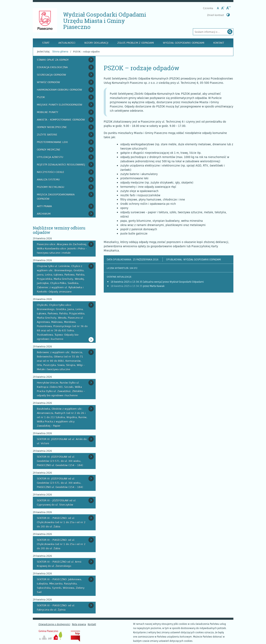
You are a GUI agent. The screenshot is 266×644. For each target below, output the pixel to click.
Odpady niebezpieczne (52, 127)
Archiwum (44, 214)
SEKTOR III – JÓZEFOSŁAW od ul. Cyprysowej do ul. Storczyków (57, 502)
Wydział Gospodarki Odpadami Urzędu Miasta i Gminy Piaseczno (105, 21)
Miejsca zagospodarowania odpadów (56, 197)
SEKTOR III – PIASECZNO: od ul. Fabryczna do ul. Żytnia (56, 607)
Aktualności (67, 43)
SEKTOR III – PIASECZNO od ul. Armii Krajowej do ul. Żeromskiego (59, 564)
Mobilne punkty (48, 112)
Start (46, 43)
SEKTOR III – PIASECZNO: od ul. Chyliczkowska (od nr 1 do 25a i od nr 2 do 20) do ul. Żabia (61, 522)
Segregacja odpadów (51, 75)
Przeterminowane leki (52, 142)
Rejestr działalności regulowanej (61, 164)
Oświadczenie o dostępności (54, 624)
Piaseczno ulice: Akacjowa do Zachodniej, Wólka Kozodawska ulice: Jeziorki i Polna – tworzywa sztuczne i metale (62, 248)
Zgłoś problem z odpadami (136, 43)
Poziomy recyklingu (51, 187)
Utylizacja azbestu (50, 157)
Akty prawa (44, 206)
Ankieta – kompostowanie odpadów (61, 120)
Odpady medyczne (49, 150)
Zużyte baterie (47, 135)
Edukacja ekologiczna (52, 67)
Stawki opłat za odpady (53, 60)
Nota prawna (79, 624)
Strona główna (60, 51)
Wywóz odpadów (48, 82)
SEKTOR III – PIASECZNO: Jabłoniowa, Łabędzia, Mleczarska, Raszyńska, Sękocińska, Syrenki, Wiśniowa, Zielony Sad (61, 586)
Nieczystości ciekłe (51, 172)
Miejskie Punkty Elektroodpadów (60, 105)
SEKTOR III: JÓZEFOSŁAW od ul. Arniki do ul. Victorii (62, 441)
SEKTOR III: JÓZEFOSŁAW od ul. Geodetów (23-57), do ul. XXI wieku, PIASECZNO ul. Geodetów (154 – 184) (60, 461)
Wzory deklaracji (96, 43)
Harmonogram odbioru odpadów (59, 90)
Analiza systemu (48, 179)
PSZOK (41, 97)
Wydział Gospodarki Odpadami (184, 43)
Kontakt (219, 43)
